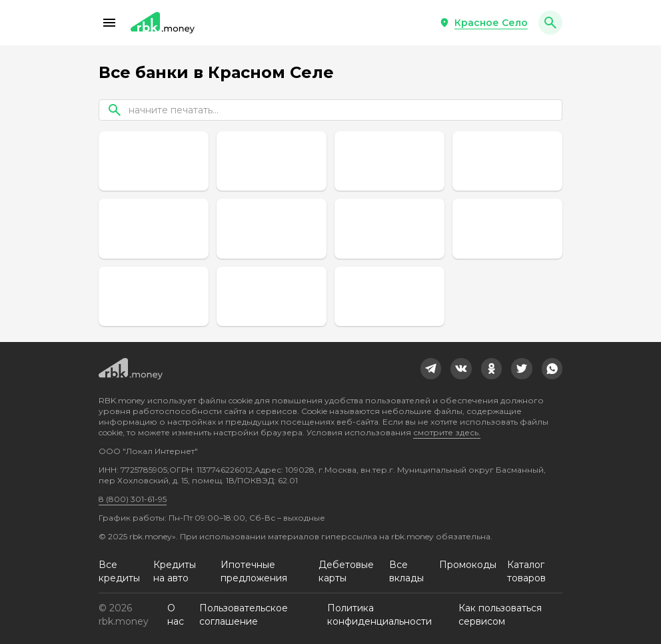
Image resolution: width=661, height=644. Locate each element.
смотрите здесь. (447, 432)
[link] (431, 369)
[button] (109, 23)
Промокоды (468, 565)
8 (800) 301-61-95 (133, 499)
